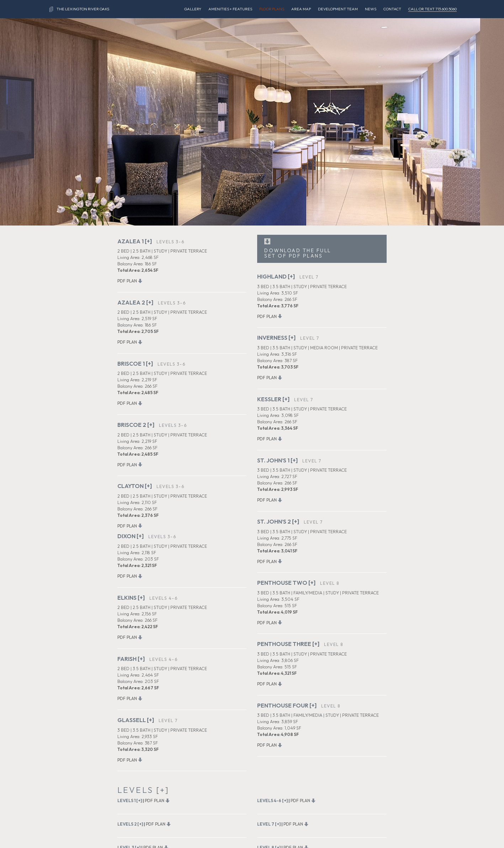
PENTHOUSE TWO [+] (286, 583)
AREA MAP (301, 9)
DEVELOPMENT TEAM (338, 9)
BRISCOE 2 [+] (136, 425)
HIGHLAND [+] (276, 276)
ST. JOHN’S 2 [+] (278, 521)
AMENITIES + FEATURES (230, 9)
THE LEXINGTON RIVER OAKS (79, 9)
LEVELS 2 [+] (130, 824)
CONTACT (392, 9)
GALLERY (193, 9)
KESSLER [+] (273, 399)
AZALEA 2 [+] (135, 302)
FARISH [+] (131, 659)
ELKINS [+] (131, 598)
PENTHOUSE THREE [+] (288, 644)
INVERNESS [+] (276, 338)
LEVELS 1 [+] (130, 801)
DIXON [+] (131, 536)
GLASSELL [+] (136, 720)
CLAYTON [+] (135, 486)
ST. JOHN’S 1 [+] (277, 460)
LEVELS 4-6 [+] (272, 801)
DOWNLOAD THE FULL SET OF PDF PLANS (298, 253)
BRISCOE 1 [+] (135, 364)
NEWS (371, 9)
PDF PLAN (127, 281)
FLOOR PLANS (272, 9)
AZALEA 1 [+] (135, 241)
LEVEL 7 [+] (269, 824)
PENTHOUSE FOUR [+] (287, 705)
